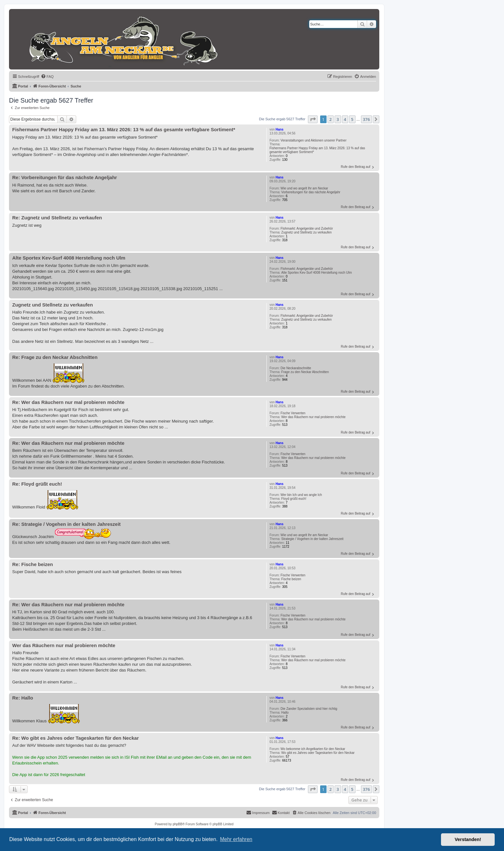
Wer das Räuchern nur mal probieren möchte (313, 417)
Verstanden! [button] (468, 839)
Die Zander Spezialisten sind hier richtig (309, 709)
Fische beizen (291, 579)
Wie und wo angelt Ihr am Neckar (304, 188)
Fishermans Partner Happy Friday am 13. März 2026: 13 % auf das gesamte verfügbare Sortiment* (317, 150)
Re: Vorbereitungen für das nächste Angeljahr (65, 177)
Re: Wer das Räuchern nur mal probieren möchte (68, 402)
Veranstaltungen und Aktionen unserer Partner (314, 140)
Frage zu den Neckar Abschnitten (305, 372)
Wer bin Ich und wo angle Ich (301, 495)
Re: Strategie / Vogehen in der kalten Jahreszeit (66, 524)
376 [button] (366, 119)
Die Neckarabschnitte (296, 368)
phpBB (177, 824)
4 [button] (345, 119)
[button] (313, 119)
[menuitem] (47, 77)
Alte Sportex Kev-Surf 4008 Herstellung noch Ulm (317, 273)
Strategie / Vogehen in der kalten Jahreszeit (312, 539)
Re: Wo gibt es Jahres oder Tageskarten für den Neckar (76, 738)
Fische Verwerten (293, 413)
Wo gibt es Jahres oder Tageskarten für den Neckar (318, 753)
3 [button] (338, 119)
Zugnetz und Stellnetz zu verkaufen (306, 232)
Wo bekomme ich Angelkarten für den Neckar (313, 749)
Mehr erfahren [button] (236, 839)
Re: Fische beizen (33, 564)
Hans (279, 129)
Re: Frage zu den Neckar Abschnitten (55, 357)
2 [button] (331, 119)
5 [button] (352, 119)
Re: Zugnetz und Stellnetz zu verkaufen (57, 218)
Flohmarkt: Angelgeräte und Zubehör (307, 229)
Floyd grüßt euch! (294, 499)
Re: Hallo (23, 698)
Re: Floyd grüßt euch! (37, 484)
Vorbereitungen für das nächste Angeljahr (311, 192)
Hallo (285, 713)
